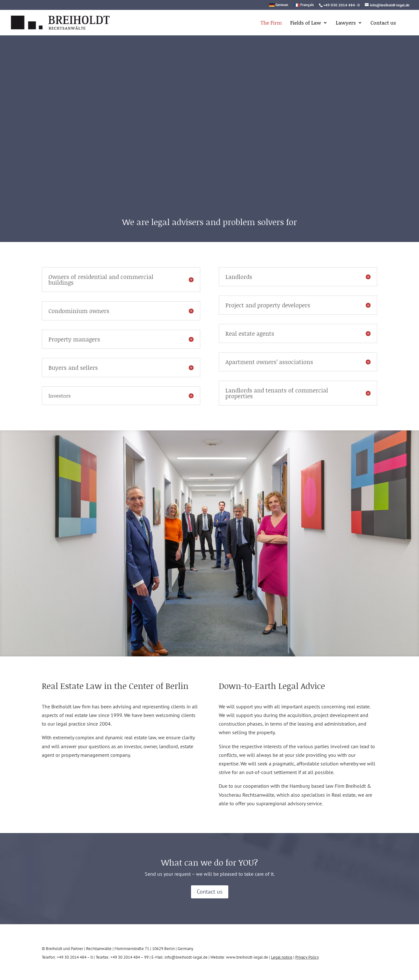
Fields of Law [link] (306, 23)
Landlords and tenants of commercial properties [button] (277, 393)
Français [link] (307, 5)
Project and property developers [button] (268, 305)
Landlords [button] (239, 277)
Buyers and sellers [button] (73, 368)
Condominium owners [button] (79, 311)
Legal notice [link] (282, 957)
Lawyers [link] (346, 23)
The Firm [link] (271, 23)
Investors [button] (60, 396)
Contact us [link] (383, 23)
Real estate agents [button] (250, 333)
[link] (52, 22)
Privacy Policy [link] (307, 957)
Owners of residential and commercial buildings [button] (101, 280)
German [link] (282, 5)
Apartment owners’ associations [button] (269, 362)
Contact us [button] (210, 892)
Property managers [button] (74, 339)
